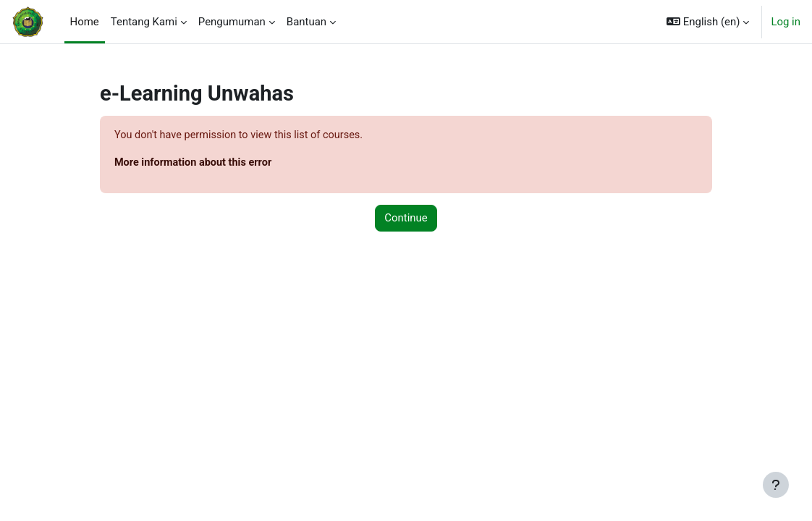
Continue (406, 219)
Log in (786, 22)
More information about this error (221, 163)
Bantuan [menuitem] (306, 22)
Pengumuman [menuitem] (232, 22)
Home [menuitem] (85, 22)
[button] (708, 22)
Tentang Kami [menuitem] (144, 22)
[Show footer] (776, 485)
